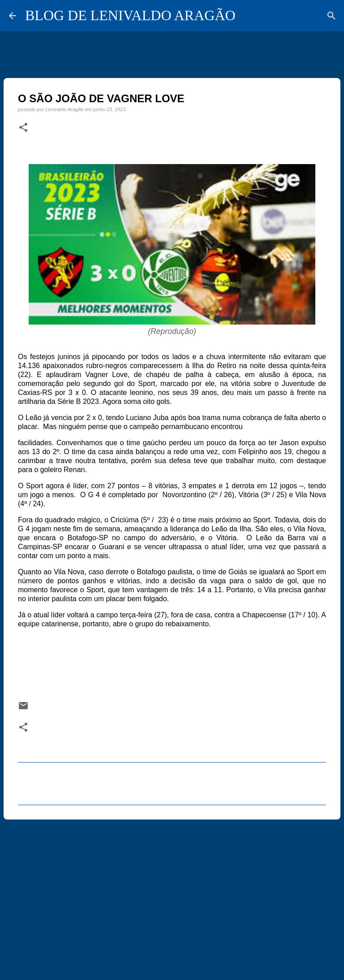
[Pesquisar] (331, 16)
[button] (23, 128)
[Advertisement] (172, 896)
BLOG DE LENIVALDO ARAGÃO (130, 15)
